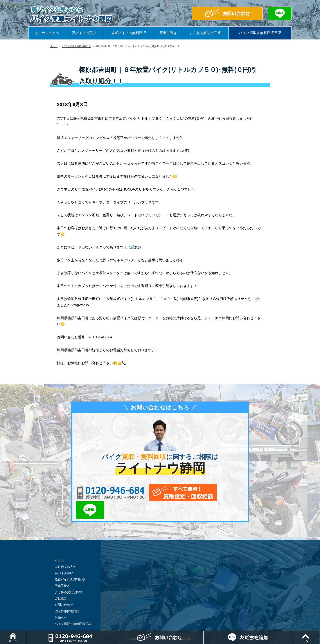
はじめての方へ (47, 33)
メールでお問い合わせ (180, 492)
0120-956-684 (109, 492)
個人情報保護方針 (67, 594)
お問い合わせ (64, 587)
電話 (115, 633)
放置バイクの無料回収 (129, 33)
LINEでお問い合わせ (231, 492)
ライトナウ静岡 (154, 621)
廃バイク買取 (64, 555)
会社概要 (61, 581)
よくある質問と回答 (205, 33)
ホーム (54, 46)
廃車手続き (168, 33)
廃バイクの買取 (84, 33)
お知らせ (61, 600)
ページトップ (320, 633)
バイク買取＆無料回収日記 (260, 33)
